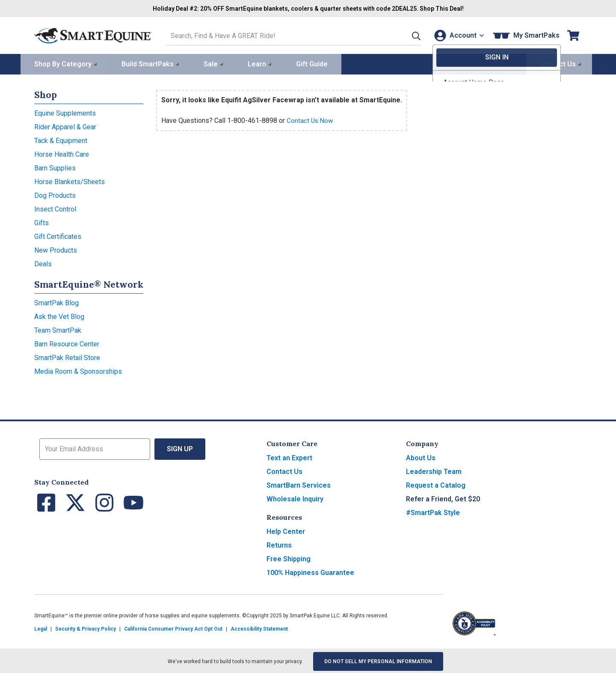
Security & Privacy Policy (86, 628)
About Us (421, 457)
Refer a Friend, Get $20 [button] (443, 498)
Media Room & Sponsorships (78, 370)
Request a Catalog (436, 484)
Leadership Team (434, 470)
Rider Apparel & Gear (65, 126)
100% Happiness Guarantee (310, 571)
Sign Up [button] (180, 448)
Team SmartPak (58, 329)
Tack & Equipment (61, 139)
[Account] (457, 35)
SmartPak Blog (56, 302)
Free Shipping (289, 558)
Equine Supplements (65, 112)
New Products (56, 249)
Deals (43, 263)
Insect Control (55, 208)
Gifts (41, 222)
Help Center (286, 530)
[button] (405, 35)
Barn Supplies (55, 167)
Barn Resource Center (67, 343)
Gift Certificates (58, 235)
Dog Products (55, 194)
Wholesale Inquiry (295, 498)
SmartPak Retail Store (67, 356)
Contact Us (284, 470)
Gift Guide (312, 63)
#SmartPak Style (433, 511)
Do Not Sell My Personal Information (378, 660)
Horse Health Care (62, 153)
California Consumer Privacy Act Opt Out (173, 628)
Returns (279, 544)
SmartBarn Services (299, 484)
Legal (41, 628)
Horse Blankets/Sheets (70, 180)
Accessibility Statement (259, 628)
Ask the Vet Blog (59, 315)
